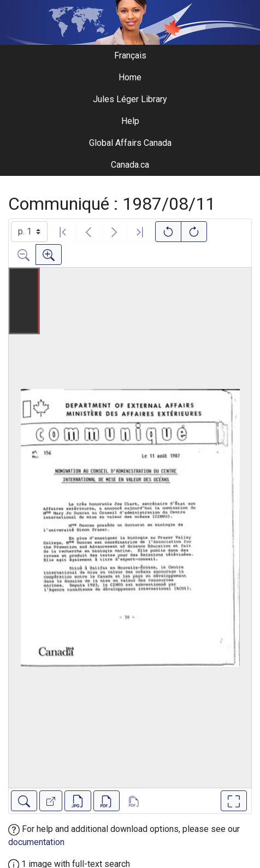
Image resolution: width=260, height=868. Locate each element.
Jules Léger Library (130, 99)
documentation (36, 842)
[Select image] (29, 232)
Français (130, 55)
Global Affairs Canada (130, 143)
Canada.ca (130, 165)
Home (130, 77)
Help (130, 121)
